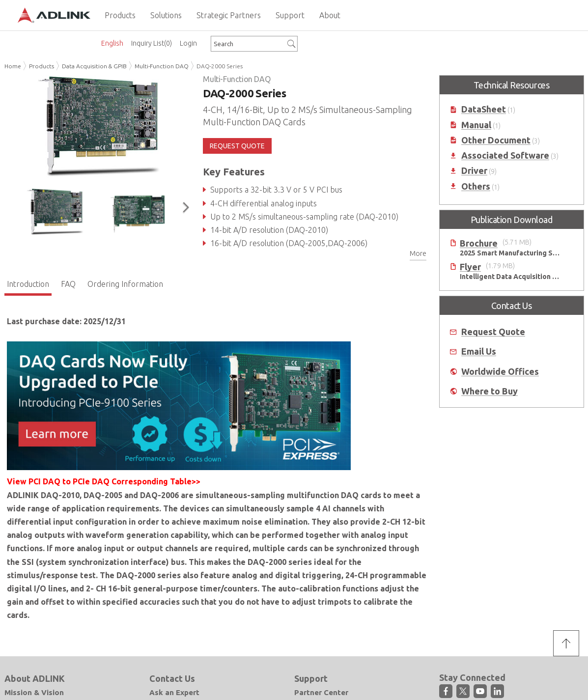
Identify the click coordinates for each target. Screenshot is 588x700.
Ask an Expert (174, 692)
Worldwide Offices (500, 372)
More (418, 253)
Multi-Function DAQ (162, 66)
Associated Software (505, 155)
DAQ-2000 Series (220, 66)
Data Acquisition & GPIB (94, 66)
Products (42, 66)
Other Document (496, 140)
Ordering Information (125, 284)
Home (13, 66)
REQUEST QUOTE (237, 146)
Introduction (28, 284)
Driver (474, 171)
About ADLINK (35, 678)
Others (476, 186)
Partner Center (321, 692)
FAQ (68, 284)
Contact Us (172, 678)
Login (188, 43)
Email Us (479, 351)
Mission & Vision (34, 692)
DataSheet (484, 109)
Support (311, 678)
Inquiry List (152, 43)
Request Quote (493, 332)
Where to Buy (490, 391)
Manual (476, 125)
